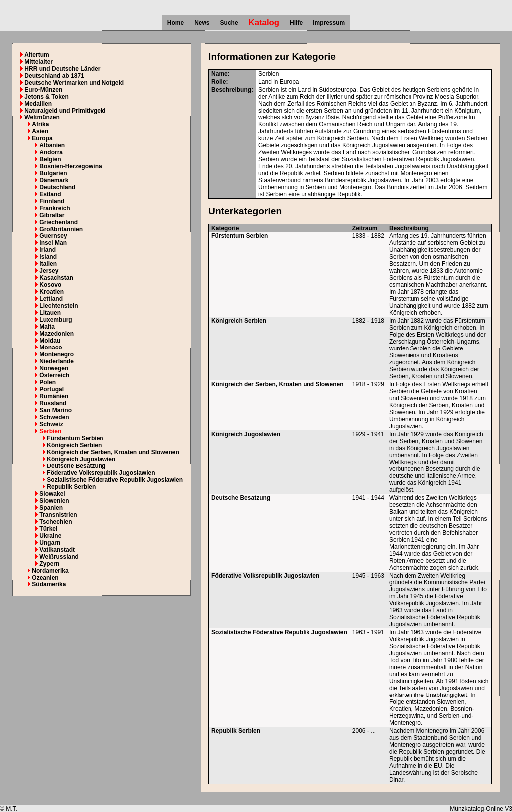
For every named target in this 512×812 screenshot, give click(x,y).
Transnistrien (58, 515)
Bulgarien (53, 173)
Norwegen (54, 368)
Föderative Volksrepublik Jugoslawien (101, 473)
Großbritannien (61, 229)
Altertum (37, 55)
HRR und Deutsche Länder (62, 69)
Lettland (51, 299)
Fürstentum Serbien (75, 438)
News (202, 23)
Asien (40, 131)
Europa (42, 138)
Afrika (40, 124)
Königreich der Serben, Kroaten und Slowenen (113, 452)
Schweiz (51, 424)
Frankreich (54, 208)
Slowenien (54, 501)
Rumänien (54, 396)
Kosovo (50, 285)
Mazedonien (56, 334)
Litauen (50, 313)
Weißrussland (59, 557)
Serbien (50, 431)
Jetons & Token (46, 97)
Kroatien (51, 292)
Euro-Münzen (43, 90)
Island (48, 257)
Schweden (54, 417)
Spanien (51, 508)
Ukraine (50, 536)
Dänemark (54, 180)
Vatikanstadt (57, 550)
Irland (48, 250)
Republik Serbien (71, 487)
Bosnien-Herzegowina (70, 166)
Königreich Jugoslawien (81, 459)
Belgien (50, 159)
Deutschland (57, 187)
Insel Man (53, 243)
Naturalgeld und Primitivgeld (65, 111)
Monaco (51, 348)
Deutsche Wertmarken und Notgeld (74, 83)
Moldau (50, 341)
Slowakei (52, 494)
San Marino (55, 410)
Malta (47, 327)
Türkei (48, 529)
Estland (50, 194)
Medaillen (38, 104)
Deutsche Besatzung (76, 466)
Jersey (49, 271)
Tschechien (55, 522)
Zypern (49, 564)
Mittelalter (39, 62)
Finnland (52, 201)
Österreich (54, 375)
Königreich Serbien (74, 445)
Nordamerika (50, 571)
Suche (229, 23)
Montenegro (56, 354)
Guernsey (53, 236)
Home (175, 23)
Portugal (51, 389)
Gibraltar (52, 215)
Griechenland (58, 222)
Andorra (51, 152)
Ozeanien (45, 578)
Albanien (52, 145)
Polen (48, 382)
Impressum (329, 23)
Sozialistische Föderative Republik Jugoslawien (115, 480)
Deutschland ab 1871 (54, 76)
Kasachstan (56, 278)
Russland (53, 403)
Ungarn (50, 543)
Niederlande (56, 361)
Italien (48, 264)
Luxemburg (55, 320)
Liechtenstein (58, 306)
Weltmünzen (42, 117)
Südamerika (49, 584)
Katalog (264, 23)
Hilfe (296, 23)
